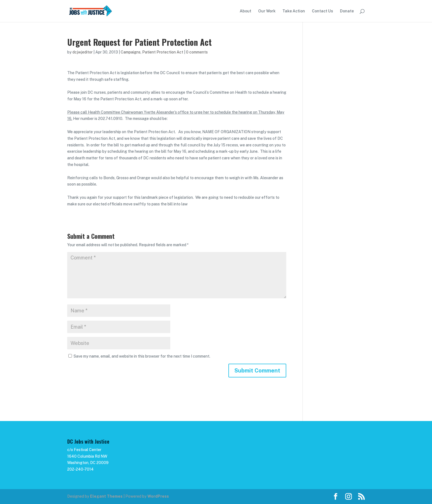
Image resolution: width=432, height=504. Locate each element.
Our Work (267, 11)
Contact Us (322, 11)
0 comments (197, 52)
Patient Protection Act (163, 52)
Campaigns (131, 52)
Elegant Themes (106, 496)
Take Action (294, 11)
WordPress (158, 496)
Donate (347, 11)
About (245, 11)
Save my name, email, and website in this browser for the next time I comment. (142, 356)
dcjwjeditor (83, 52)
